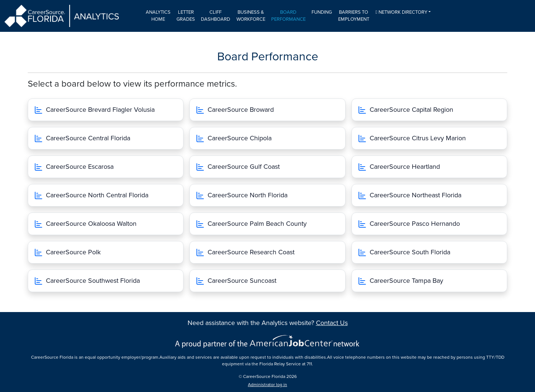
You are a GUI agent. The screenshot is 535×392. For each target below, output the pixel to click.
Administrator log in (267, 385)
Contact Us (332, 323)
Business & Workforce (251, 16)
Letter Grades (186, 16)
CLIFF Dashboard (216, 16)
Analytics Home (158, 16)
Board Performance (288, 16)
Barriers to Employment (354, 16)
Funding (322, 12)
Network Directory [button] (401, 12)
